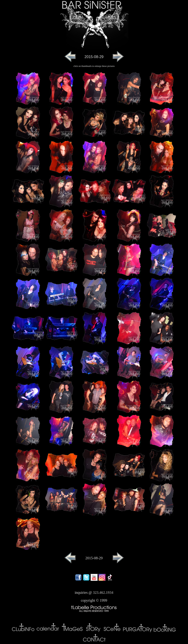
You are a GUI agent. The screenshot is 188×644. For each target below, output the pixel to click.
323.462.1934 (103, 593)
